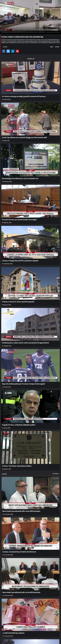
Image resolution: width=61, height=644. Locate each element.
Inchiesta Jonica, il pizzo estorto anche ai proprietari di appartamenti (25, 343)
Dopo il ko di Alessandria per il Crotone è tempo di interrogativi (23, 384)
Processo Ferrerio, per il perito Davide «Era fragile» (20, 219)
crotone (57, 47)
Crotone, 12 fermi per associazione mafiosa (17, 466)
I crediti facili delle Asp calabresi (13, 633)
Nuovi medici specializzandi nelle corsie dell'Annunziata (21, 511)
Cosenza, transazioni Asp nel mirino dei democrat (19, 552)
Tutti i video (56, 474)
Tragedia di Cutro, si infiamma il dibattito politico (19, 425)
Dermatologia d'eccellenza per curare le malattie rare (20, 178)
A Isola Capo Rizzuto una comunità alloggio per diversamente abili (24, 137)
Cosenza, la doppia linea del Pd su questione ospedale (20, 261)
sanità (52, 47)
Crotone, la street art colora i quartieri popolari (18, 302)
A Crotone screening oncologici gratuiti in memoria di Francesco (24, 96)
